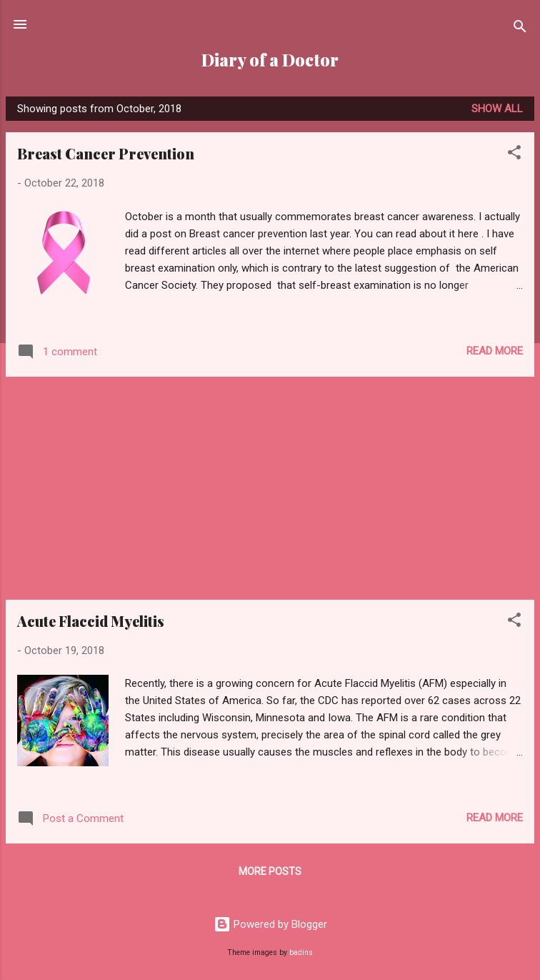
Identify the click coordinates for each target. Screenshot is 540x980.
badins (301, 952)
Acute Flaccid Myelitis (91, 621)
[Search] (520, 29)
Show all (497, 109)
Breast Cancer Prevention (106, 153)
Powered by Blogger (270, 924)
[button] (514, 155)
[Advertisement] (270, 488)
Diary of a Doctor (270, 60)
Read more (495, 351)
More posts (270, 871)
